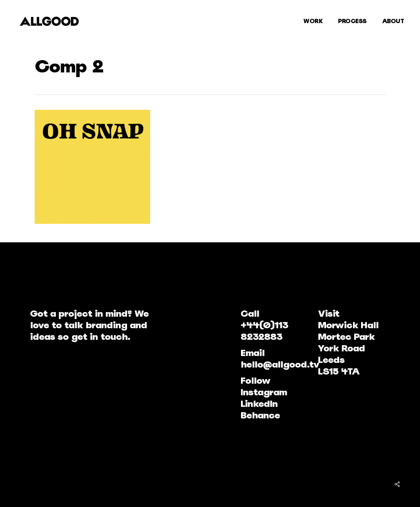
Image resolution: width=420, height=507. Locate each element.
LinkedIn (259, 404)
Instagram (264, 392)
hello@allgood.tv (280, 364)
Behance (260, 415)
